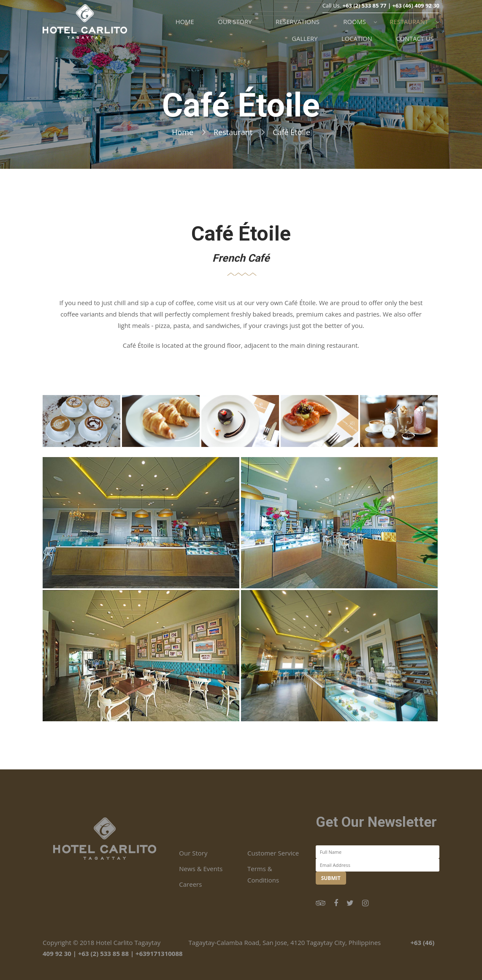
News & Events (201, 869)
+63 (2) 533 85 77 (364, 16)
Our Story (193, 853)
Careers (190, 884)
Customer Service (273, 853)
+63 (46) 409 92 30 (416, 16)
